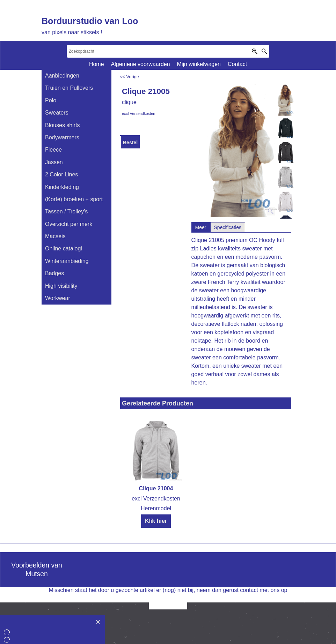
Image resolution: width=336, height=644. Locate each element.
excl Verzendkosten (138, 114)
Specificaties (228, 227)
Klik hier (156, 521)
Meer (201, 227)
